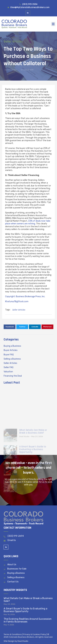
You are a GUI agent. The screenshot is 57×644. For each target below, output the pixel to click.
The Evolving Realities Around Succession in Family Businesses (28, 620)
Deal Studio (23, 641)
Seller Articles (13, 42)
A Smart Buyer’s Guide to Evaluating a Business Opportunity (25, 610)
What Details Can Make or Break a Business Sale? (28, 600)
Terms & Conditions (13, 634)
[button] (53, 24)
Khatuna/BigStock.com (17, 302)
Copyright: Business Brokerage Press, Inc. (25, 297)
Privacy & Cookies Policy (35, 634)
